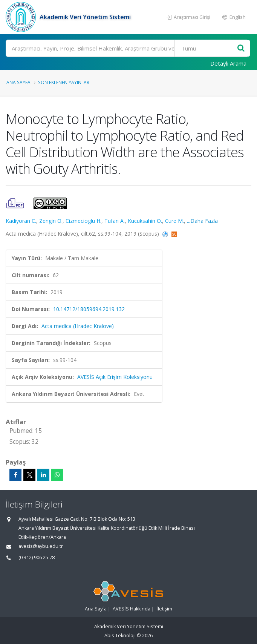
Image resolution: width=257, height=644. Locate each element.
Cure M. (174, 221)
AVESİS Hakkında (132, 609)
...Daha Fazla (202, 221)
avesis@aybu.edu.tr (41, 546)
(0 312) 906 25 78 (37, 557)
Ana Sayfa (18, 82)
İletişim (164, 609)
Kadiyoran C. (21, 221)
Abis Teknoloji (120, 636)
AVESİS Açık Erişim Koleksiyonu (115, 377)
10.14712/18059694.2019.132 (89, 309)
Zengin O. (51, 221)
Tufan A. (115, 221)
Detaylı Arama (228, 63)
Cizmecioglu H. (83, 221)
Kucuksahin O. (145, 221)
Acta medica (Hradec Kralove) (78, 326)
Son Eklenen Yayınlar (64, 82)
